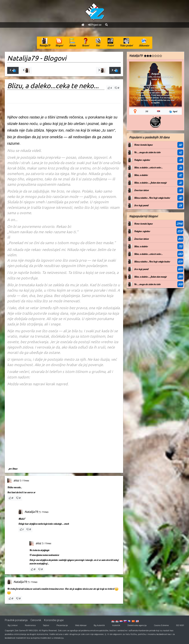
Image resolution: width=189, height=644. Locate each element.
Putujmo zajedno (142, 160)
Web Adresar (81, 625)
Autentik (116, 625)
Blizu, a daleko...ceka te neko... (148, 167)
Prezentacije (62, 625)
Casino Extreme (161, 625)
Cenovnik (36, 620)
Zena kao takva (141, 190)
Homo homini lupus (143, 145)
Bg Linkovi (13, 625)
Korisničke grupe (54, 620)
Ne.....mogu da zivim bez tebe (147, 152)
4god (173, 112)
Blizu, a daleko (141, 175)
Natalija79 (23, 58)
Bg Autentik (99, 625)
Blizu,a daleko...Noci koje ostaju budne (152, 198)
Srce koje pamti (141, 205)
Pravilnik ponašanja (16, 620)
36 (147, 111)
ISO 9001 (180, 625)
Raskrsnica (30, 625)
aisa (16, 480)
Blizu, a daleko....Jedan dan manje (150, 183)
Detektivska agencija (137, 625)
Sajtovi (46, 625)
